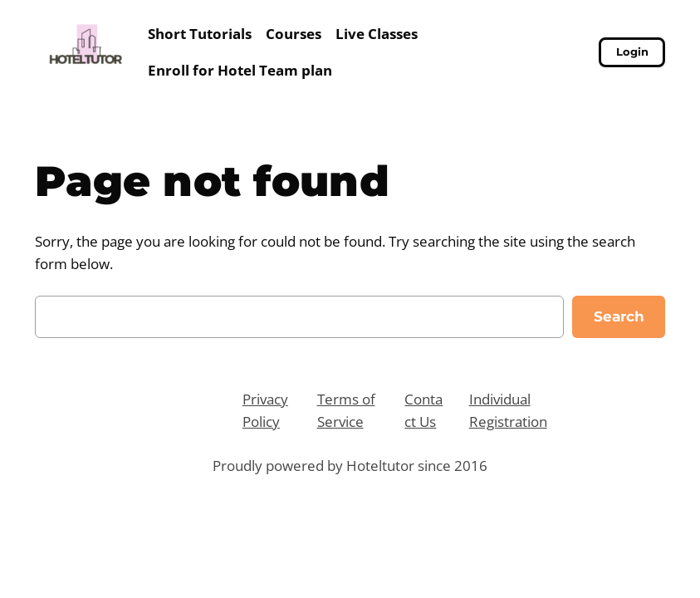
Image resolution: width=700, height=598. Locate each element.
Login (632, 51)
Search (619, 316)
